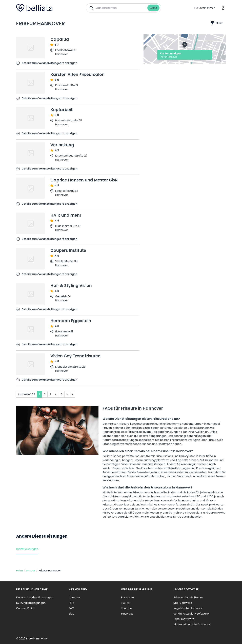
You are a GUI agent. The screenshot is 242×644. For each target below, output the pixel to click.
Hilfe (71, 603)
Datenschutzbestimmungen (35, 597)
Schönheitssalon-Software (191, 614)
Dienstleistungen (27, 549)
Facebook (128, 597)
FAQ (71, 608)
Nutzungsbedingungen (31, 603)
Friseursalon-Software (188, 597)
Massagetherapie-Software (192, 624)
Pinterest (127, 614)
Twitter (126, 603)
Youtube (126, 608)
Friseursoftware (184, 619)
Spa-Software (183, 603)
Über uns (74, 597)
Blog (71, 614)
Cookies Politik (26, 608)
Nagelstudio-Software (188, 608)
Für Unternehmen (205, 8)
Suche (153, 8)
